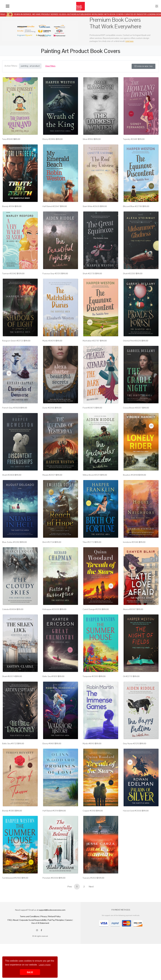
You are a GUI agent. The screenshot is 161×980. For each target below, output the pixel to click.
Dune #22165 (48, 415)
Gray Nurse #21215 (131, 757)
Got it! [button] (30, 972)
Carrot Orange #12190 (92, 620)
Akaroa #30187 (130, 620)
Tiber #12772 (88, 552)
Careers (69, 936)
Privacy (44, 933)
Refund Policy (54, 933)
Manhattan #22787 (91, 346)
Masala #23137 (49, 483)
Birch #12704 (48, 552)
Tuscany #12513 (89, 894)
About (15, 936)
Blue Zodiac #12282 (11, 552)
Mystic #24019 (49, 346)
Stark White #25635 (91, 209)
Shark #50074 (8, 689)
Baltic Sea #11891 (50, 689)
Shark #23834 (8, 483)
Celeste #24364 (9, 620)
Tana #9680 (8, 141)
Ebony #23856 (49, 141)
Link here (129, 41)
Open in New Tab (144, 66)
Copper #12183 (89, 826)
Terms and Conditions (30, 933)
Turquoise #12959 (91, 689)
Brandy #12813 (8, 826)
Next (91, 903)
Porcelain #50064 (50, 894)
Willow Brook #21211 (91, 483)
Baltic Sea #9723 (10, 757)
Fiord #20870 (89, 415)
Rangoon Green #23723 (13, 346)
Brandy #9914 (8, 209)
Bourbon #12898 (130, 483)
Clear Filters (50, 66)
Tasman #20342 (9, 278)
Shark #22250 (129, 278)
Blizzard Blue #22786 (133, 209)
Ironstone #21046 (131, 552)
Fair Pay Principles (56, 936)
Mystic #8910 (88, 757)
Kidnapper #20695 (51, 620)
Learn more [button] (45, 965)
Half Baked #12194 (51, 826)
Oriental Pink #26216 (132, 346)
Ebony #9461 (48, 757)
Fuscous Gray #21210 (52, 278)
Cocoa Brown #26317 (132, 415)
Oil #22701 (128, 689)
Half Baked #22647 (51, 209)
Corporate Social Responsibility (33, 936)
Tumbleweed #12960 (12, 894)
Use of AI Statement (40, 939)
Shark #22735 (89, 278)
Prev (70, 903)
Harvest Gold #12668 (132, 826)
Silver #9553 (88, 141)
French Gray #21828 (11, 415)
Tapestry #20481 (130, 141)
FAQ (10, 936)
